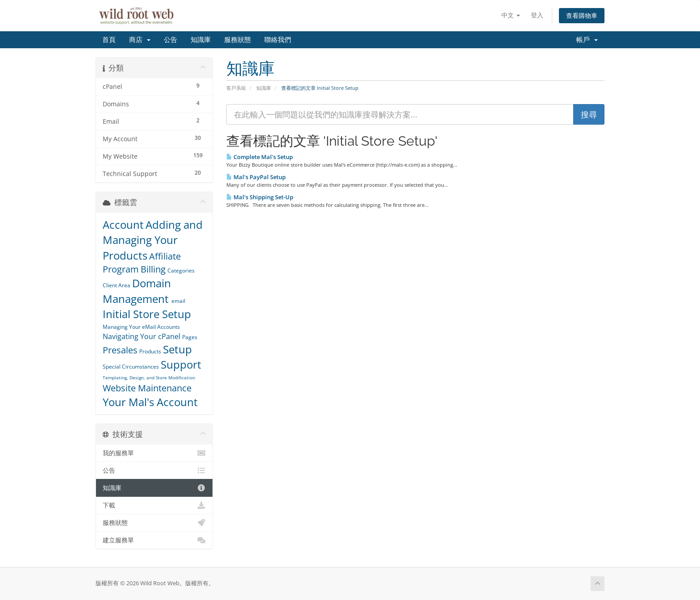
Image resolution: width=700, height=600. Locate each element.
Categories (181, 271)
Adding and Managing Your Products (153, 240)
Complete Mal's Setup (260, 157)
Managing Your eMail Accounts (141, 327)
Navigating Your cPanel (142, 336)
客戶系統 (236, 88)
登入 (537, 15)
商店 (140, 40)
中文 (511, 15)
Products (150, 351)
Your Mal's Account (150, 402)
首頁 (109, 40)
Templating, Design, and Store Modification (149, 378)
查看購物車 (582, 15)
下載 (154, 505)
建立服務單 (154, 540)
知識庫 (201, 40)
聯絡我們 (278, 40)
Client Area (117, 285)
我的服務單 (154, 453)
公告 (171, 40)
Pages (190, 337)
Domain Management (137, 291)
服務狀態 (237, 40)
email (178, 301)
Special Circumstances (131, 367)
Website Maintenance (147, 388)
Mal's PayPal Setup (256, 177)
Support (181, 364)
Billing (153, 269)
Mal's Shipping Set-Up (260, 197)
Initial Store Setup (147, 314)
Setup (177, 349)
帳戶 (587, 40)
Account (123, 224)
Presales (120, 350)
